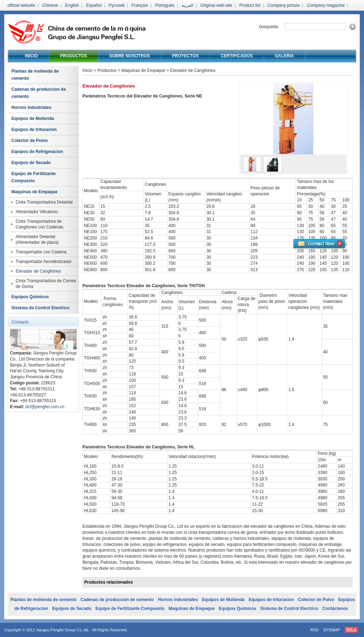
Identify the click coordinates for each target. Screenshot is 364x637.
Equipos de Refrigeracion (37, 152)
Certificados (237, 56)
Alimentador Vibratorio (37, 212)
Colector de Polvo (30, 141)
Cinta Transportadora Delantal (44, 202)
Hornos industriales (31, 107)
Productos (74, 56)
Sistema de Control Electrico (40, 308)
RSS (314, 630)
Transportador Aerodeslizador (44, 262)
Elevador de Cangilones (38, 271)
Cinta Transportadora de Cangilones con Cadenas (39, 224)
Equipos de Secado (31, 163)
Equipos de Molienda (33, 119)
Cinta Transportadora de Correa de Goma (46, 284)
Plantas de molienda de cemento (35, 75)
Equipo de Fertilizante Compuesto (34, 177)
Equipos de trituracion (34, 130)
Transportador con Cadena (41, 252)
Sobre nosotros (130, 56)
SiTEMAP (332, 630)
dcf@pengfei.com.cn (45, 407)
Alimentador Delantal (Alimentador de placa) (37, 239)
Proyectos (185, 56)
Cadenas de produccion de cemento (39, 93)
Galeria (284, 56)
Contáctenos (335, 609)
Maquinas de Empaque (34, 192)
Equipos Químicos (30, 297)
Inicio (31, 56)
